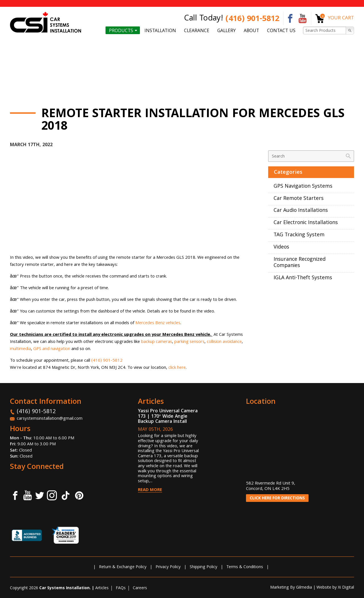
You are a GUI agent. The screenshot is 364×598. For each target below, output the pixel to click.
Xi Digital (346, 588)
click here (177, 368)
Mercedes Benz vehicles (158, 323)
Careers (140, 588)
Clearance (197, 31)
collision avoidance (224, 342)
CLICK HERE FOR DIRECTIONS (277, 498)
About (251, 31)
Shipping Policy (203, 567)
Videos (281, 248)
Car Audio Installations (301, 211)
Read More (150, 490)
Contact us (281, 31)
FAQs (121, 588)
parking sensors (189, 342)
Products (121, 31)
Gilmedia (304, 588)
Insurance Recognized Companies (300, 263)
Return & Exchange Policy (123, 567)
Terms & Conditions (245, 567)
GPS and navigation (52, 349)
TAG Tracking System (299, 235)
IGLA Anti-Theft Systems (303, 278)
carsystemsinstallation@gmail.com (50, 419)
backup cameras (157, 342)
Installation (160, 31)
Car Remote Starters (299, 199)
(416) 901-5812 (252, 19)
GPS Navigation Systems (303, 187)
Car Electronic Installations (306, 223)
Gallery (227, 31)
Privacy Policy (168, 567)
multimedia (20, 349)
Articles (102, 588)
